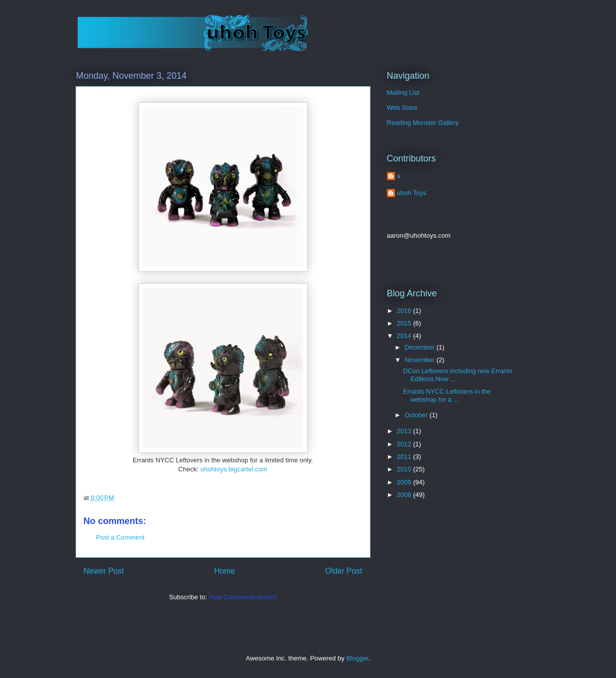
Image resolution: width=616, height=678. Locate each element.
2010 (405, 469)
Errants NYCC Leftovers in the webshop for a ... (447, 395)
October (417, 415)
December (421, 347)
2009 (405, 482)
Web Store (402, 108)
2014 (405, 336)
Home (225, 571)
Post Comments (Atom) (243, 597)
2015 (405, 323)
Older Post (344, 571)
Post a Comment (121, 537)
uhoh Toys (412, 193)
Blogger (357, 658)
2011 (405, 457)
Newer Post (104, 571)
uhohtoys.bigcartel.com (234, 469)
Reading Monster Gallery (423, 123)
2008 (405, 495)
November (421, 360)
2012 (405, 444)
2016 (405, 311)
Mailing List (403, 93)
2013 (405, 431)
